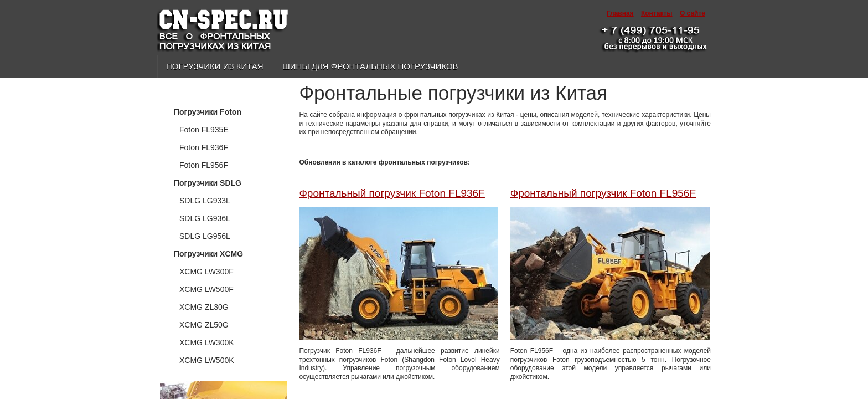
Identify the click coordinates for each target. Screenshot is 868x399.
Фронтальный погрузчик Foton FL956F (603, 193)
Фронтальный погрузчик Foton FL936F (392, 193)
